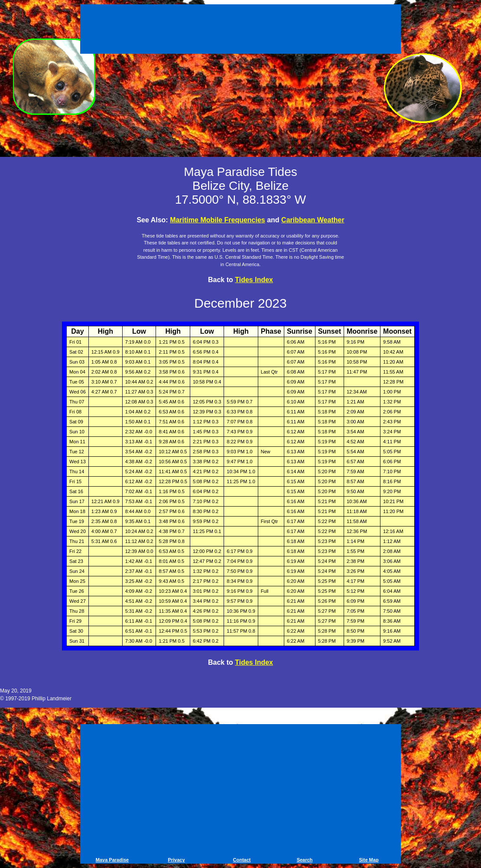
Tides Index (254, 280)
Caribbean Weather (313, 220)
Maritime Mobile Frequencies (218, 220)
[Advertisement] (240, 30)
